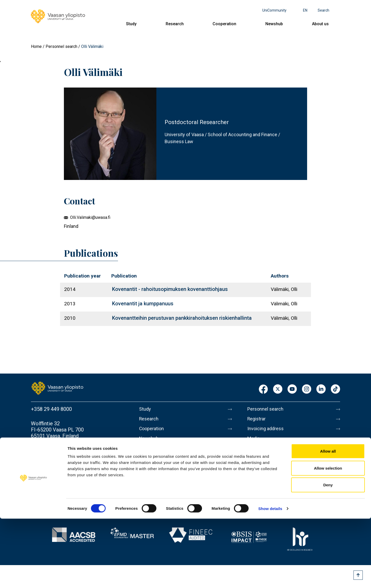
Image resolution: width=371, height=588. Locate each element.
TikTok (335, 389)
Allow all (328, 520)
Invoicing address (267, 431)
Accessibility (262, 485)
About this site (264, 463)
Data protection (265, 474)
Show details (270, 578)
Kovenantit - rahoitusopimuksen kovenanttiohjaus (170, 289)
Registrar (258, 420)
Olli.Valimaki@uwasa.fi (90, 217)
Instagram (307, 389)
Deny (328, 554)
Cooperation (224, 24)
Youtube (292, 389)
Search (323, 10)
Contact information (54, 450)
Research (175, 24)
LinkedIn (321, 389)
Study (131, 24)
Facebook (263, 389)
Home (36, 46)
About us (320, 24)
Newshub (274, 24)
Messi (254, 452)
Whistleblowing (265, 496)
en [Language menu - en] (305, 10)
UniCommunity (274, 10)
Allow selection (328, 537)
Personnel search (61, 46)
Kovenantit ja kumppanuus (143, 304)
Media (254, 442)
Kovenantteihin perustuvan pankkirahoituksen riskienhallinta (182, 318)
